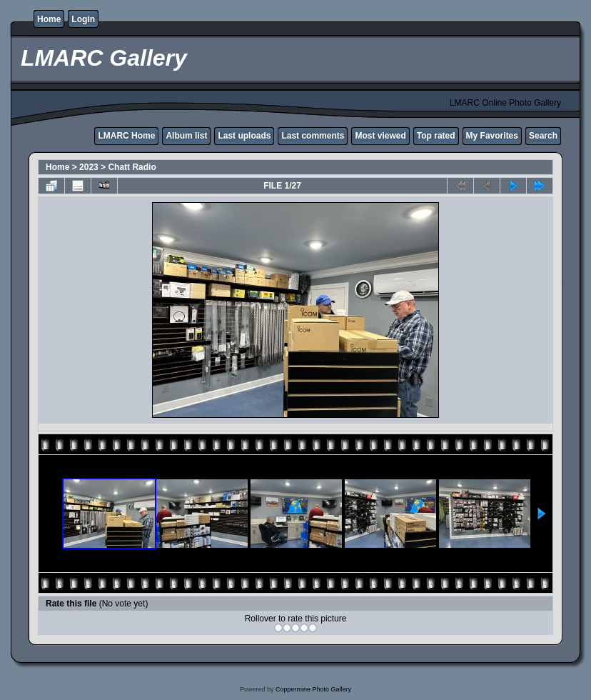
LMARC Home (126, 136)
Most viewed (380, 136)
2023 (89, 167)
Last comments (313, 136)
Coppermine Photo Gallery (313, 689)
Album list (186, 136)
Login (83, 19)
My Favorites (492, 136)
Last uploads (244, 136)
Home (49, 19)
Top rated (436, 136)
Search (543, 136)
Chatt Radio (132, 167)
